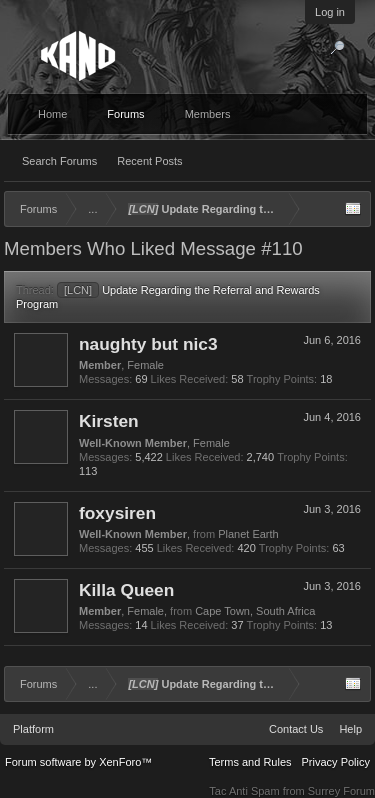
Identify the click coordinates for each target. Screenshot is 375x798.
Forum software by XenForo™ (78, 762)
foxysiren (117, 513)
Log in (330, 12)
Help (350, 729)
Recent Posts (149, 161)
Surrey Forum (341, 791)
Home (52, 114)
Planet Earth (248, 534)
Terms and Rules (250, 762)
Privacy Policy (336, 762)
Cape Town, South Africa (255, 611)
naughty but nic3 (148, 344)
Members (208, 114)
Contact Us (296, 729)
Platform (33, 729)
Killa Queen (126, 590)
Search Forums (59, 161)
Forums (125, 114)
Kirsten (109, 421)
